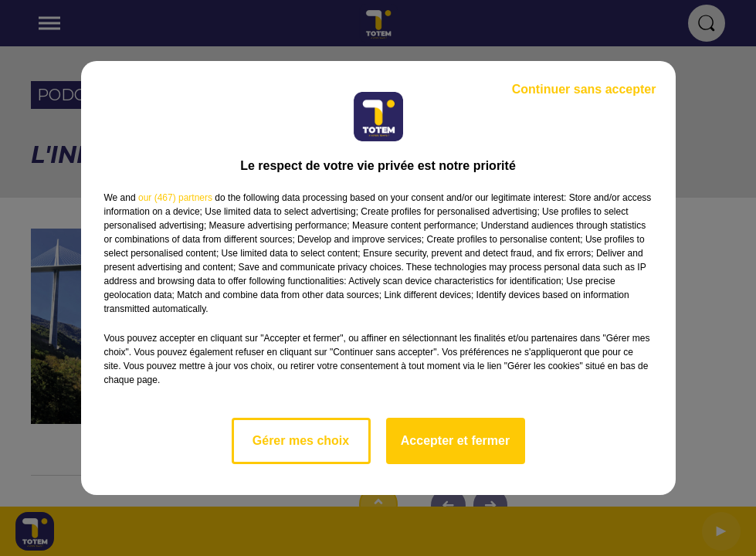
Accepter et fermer (455, 441)
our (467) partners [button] (175, 198)
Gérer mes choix (301, 441)
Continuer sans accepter (584, 89)
